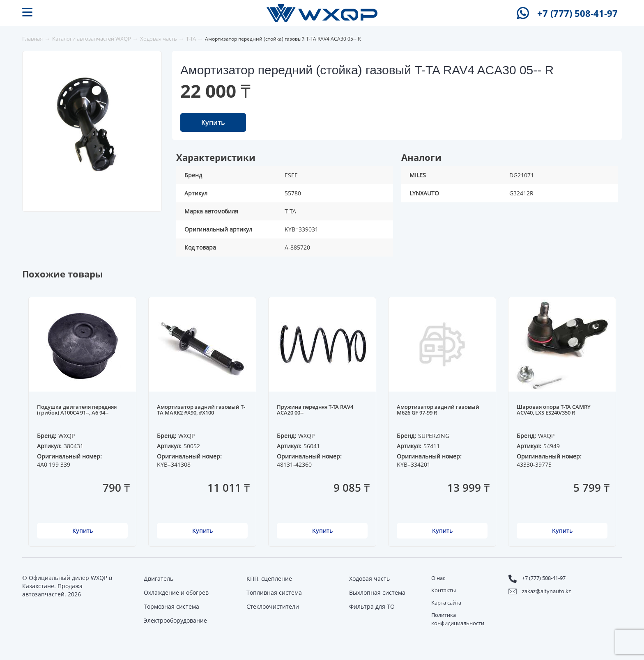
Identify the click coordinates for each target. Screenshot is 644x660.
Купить (213, 122)
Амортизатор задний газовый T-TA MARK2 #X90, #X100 (201, 410)
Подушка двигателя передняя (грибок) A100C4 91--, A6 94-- (77, 410)
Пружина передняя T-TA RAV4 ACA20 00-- (315, 410)
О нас (438, 578)
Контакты (444, 590)
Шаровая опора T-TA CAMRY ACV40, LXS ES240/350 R (554, 410)
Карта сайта (446, 603)
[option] (94, 126)
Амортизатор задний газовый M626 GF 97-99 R (438, 410)
